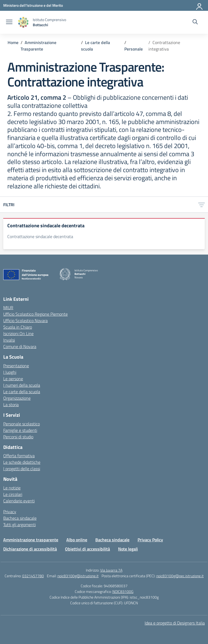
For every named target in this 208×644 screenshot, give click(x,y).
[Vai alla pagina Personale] (134, 49)
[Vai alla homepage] (23, 22)
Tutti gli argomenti (19, 525)
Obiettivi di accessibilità (87, 549)
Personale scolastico (22, 424)
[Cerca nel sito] (195, 22)
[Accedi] (200, 5)
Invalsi (9, 340)
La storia (11, 405)
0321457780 (33, 576)
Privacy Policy (150, 540)
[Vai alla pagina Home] (13, 42)
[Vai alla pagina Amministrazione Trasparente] (38, 46)
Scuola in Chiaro (18, 327)
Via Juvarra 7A (111, 570)
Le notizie (12, 488)
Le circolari (13, 494)
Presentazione (16, 366)
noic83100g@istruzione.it (78, 576)
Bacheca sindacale (20, 518)
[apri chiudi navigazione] (9, 22)
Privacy (10, 512)
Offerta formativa (19, 456)
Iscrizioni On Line (18, 333)
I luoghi (10, 372)
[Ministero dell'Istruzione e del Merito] (33, 5)
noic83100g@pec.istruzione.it (180, 576)
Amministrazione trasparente (31, 540)
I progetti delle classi (22, 469)
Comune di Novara (20, 346)
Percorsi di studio (18, 437)
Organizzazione (17, 398)
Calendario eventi (19, 501)
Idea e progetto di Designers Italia (175, 623)
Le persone (13, 379)
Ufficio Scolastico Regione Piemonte (35, 314)
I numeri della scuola (22, 385)
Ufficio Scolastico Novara (25, 321)
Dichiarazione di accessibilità (30, 549)
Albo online (77, 540)
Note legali (128, 549)
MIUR (8, 308)
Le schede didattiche (22, 462)
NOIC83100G (123, 591)
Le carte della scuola (22, 392)
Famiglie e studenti (20, 430)
